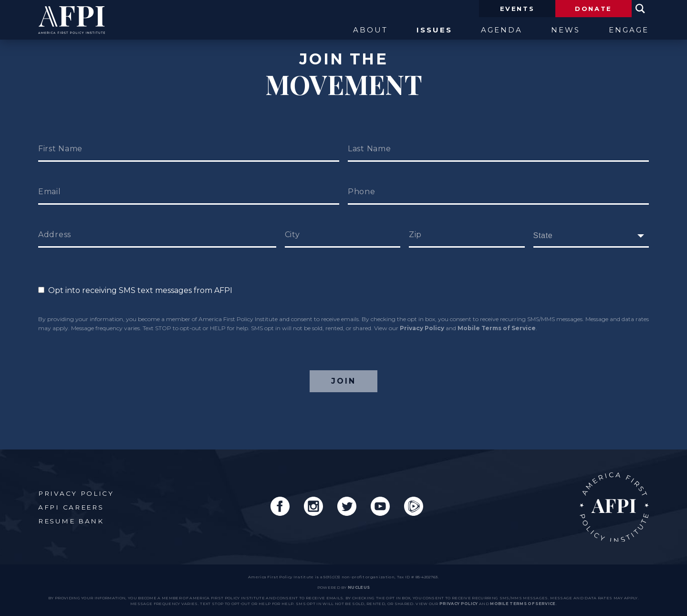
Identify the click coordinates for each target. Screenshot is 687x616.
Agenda (502, 30)
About (370, 30)
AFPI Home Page (614, 507)
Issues (434, 30)
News (566, 30)
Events (517, 9)
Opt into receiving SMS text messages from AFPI (135, 290)
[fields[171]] (591, 236)
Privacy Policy (422, 328)
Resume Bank (71, 521)
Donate (593, 9)
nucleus (359, 587)
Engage (629, 30)
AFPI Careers (71, 507)
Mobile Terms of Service (497, 328)
